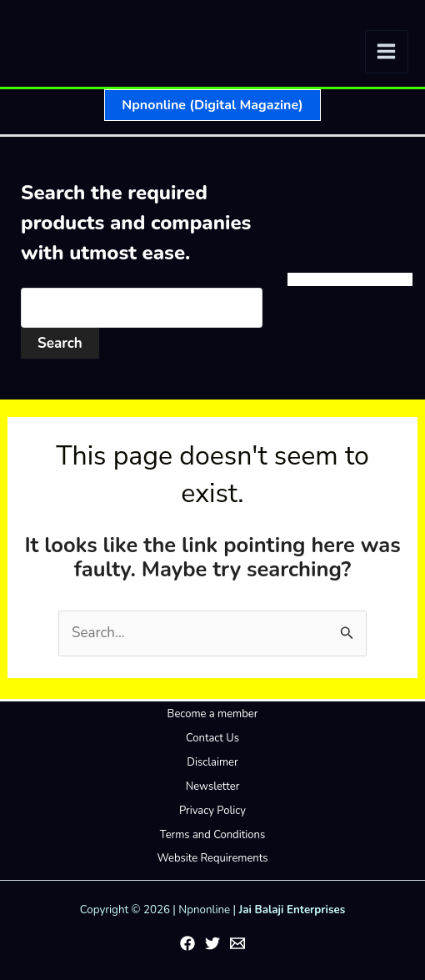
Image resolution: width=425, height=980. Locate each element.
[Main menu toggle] (387, 52)
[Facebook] (187, 943)
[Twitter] (212, 943)
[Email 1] (237, 943)
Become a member (213, 714)
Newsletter (213, 787)
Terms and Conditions (212, 835)
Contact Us (212, 738)
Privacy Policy (212, 811)
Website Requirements (212, 858)
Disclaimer (212, 762)
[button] (212, 105)
